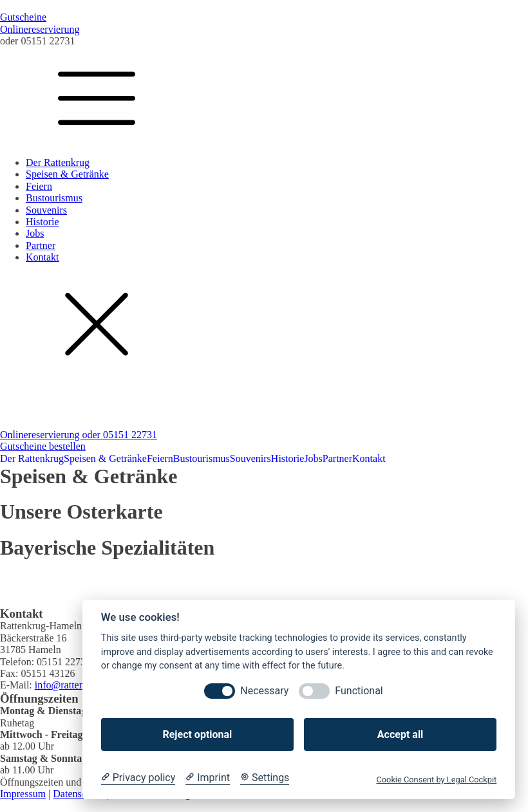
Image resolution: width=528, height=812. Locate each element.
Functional (359, 691)
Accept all (400, 734)
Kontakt (42, 257)
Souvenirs (46, 210)
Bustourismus (54, 198)
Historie (42, 222)
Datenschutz (78, 794)
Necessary (264, 691)
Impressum (23, 794)
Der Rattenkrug (58, 162)
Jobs (35, 233)
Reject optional (197, 734)
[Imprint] (208, 778)
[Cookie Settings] (265, 778)
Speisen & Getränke (67, 174)
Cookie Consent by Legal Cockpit (436, 780)
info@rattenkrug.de (75, 685)
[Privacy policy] (138, 778)
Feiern (39, 186)
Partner (41, 245)
